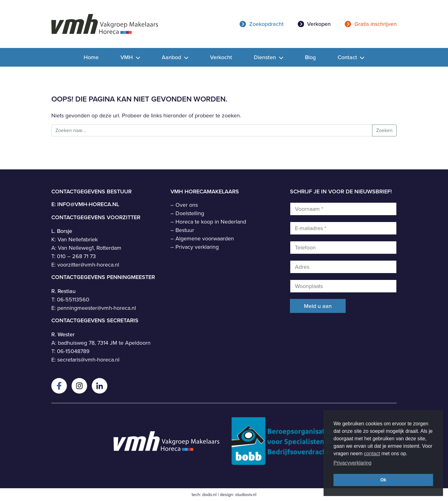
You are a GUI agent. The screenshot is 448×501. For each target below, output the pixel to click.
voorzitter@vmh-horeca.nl (88, 265)
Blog (310, 57)
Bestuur (185, 230)
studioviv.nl (246, 495)
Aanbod (172, 57)
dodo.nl (209, 495)
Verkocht (221, 57)
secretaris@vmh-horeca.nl (88, 360)
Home (91, 57)
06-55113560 (73, 300)
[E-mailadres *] (343, 228)
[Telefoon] (343, 248)
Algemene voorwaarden (205, 239)
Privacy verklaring (197, 247)
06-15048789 (73, 351)
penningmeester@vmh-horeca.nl (97, 308)
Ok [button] (383, 480)
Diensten (266, 57)
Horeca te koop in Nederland (211, 222)
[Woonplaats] (343, 286)
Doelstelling (190, 213)
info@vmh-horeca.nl (88, 204)
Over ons (187, 205)
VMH (127, 57)
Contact (348, 57)
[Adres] (343, 267)
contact (372, 454)
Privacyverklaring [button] (352, 463)
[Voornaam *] (343, 209)
